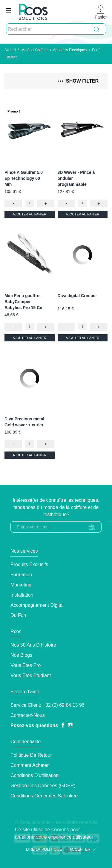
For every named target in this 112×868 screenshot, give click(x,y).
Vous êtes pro (26, 665)
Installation (22, 595)
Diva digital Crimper (77, 296)
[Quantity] (30, 203)
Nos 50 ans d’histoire (33, 645)
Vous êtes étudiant (31, 675)
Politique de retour (31, 755)
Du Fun (18, 615)
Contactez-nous (28, 715)
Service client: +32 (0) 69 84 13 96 (47, 705)
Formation (21, 575)
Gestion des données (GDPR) (43, 786)
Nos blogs (21, 655)
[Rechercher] (56, 29)
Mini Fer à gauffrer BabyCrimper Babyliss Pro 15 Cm (24, 302)
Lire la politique (44, 849)
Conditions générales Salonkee (44, 796)
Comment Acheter (30, 765)
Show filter (78, 81)
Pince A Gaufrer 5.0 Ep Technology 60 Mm (24, 178)
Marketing (21, 585)
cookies (60, 830)
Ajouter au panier (30, 214)
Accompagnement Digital (37, 605)
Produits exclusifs (29, 564)
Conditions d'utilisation (34, 775)
